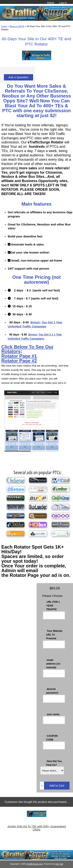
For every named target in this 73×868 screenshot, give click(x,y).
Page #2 (28, 361)
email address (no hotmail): (53, 663)
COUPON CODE (52, 738)
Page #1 (28, 356)
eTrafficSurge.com (35, 864)
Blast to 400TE (17, 26)
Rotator (10, 356)
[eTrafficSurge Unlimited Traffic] (36, 859)
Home (51, 3)
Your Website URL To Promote (54, 634)
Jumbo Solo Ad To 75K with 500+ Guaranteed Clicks (36, 828)
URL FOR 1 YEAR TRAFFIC (53, 605)
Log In (63, 3)
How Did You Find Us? (54, 763)
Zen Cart (59, 864)
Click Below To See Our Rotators (27, 349)
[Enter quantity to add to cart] (42, 786)
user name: (53, 714)
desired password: (53, 691)
